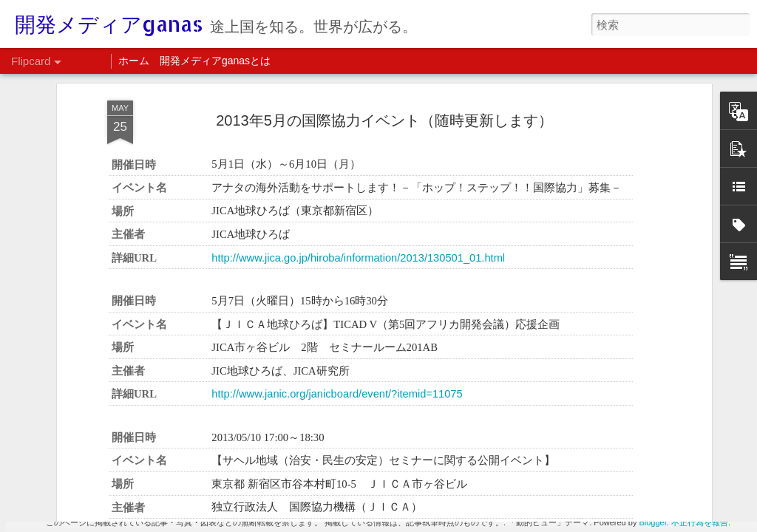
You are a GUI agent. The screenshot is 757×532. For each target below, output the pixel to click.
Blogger (652, 522)
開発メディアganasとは (215, 61)
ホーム (134, 61)
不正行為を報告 (700, 522)
